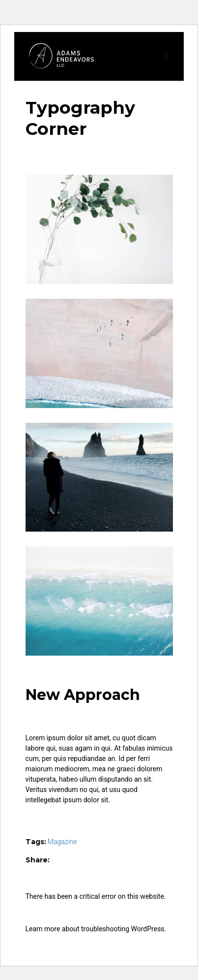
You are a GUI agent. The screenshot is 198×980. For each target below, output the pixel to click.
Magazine (62, 842)
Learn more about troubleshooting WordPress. (96, 929)
